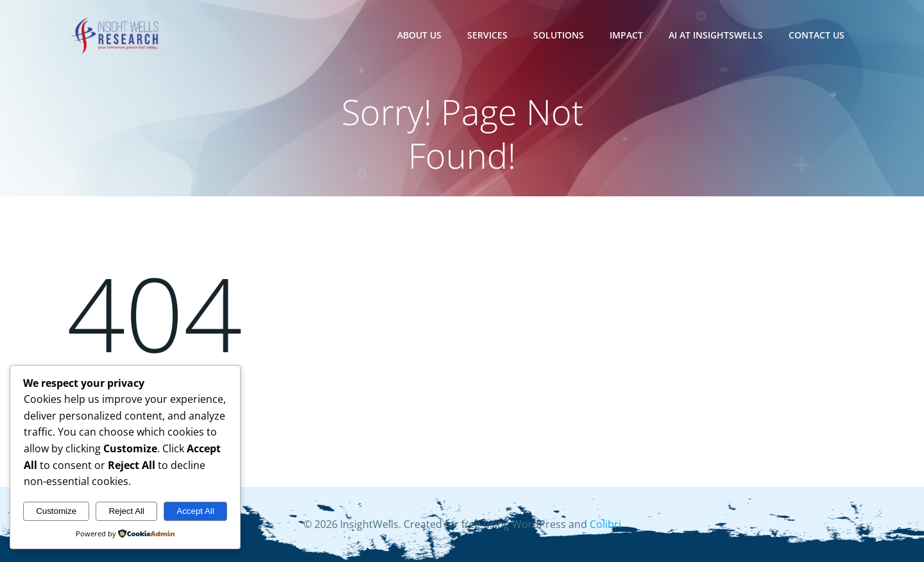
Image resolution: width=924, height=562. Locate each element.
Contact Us (817, 35)
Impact (626, 35)
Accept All (195, 511)
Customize (56, 511)
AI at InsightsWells (716, 35)
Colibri (605, 524)
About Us (419, 35)
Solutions (559, 35)
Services (487, 35)
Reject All (126, 511)
